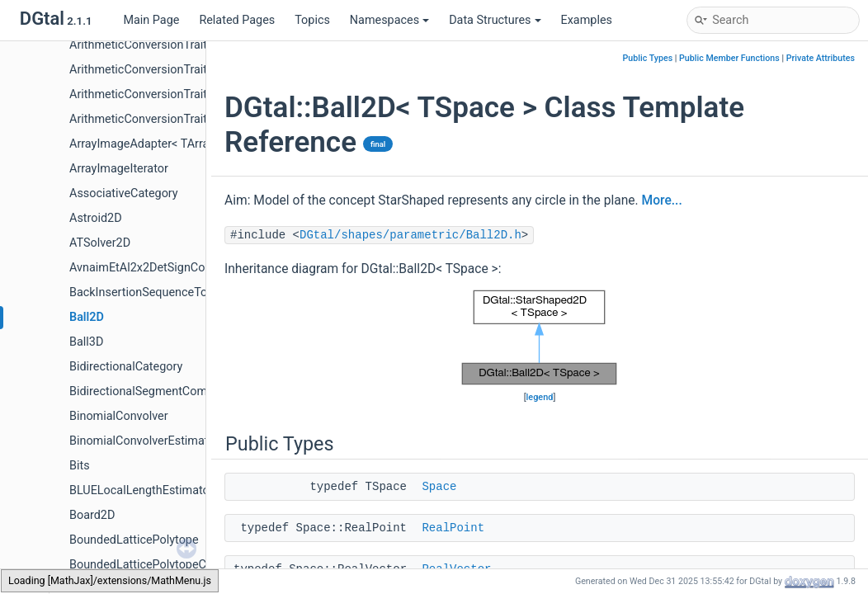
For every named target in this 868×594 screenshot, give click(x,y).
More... (662, 200)
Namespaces (389, 20)
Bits (80, 466)
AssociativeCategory (124, 193)
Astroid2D (96, 218)
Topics (312, 20)
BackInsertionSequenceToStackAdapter (174, 292)
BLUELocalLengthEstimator (142, 490)
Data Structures (495, 20)
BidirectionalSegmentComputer (152, 391)
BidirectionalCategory (126, 367)
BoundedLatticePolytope (134, 540)
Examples (587, 20)
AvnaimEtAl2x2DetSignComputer (156, 268)
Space (439, 487)
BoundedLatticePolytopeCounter (155, 565)
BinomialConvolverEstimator (144, 441)
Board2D (92, 515)
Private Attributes (821, 58)
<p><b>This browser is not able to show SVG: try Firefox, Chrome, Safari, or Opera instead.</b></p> (540, 337)
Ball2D (87, 317)
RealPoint (453, 528)
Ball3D (86, 342)
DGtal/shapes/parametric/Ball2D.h (410, 235)
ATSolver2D (100, 243)
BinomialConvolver (119, 416)
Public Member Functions (729, 58)
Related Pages (237, 20)
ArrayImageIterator (119, 169)
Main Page (151, 20)
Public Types (648, 58)
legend (540, 397)
